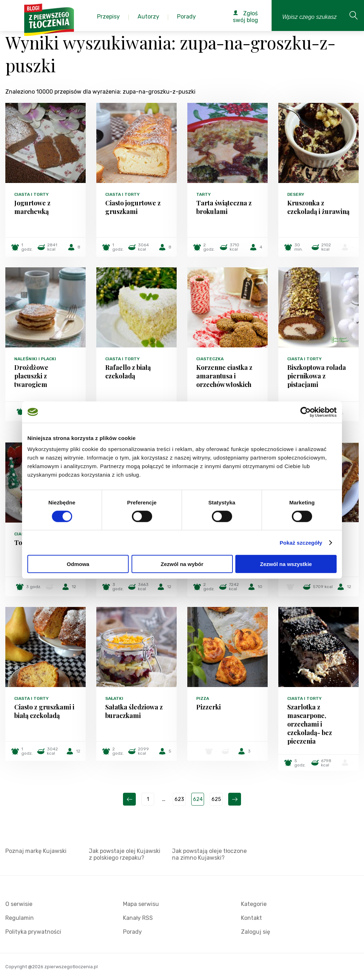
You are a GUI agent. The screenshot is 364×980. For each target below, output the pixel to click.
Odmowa (78, 564)
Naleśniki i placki (35, 359)
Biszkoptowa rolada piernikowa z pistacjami (317, 376)
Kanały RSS (138, 918)
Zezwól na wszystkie (286, 564)
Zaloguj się (256, 932)
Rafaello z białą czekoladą (128, 372)
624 (198, 799)
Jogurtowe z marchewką (32, 207)
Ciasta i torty (31, 194)
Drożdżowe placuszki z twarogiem (31, 376)
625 (216, 799)
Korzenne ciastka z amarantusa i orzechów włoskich (224, 376)
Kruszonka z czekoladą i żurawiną (318, 207)
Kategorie (254, 904)
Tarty (204, 194)
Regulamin (20, 918)
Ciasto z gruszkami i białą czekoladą (44, 711)
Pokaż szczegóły (301, 542)
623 (179, 799)
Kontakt (251, 918)
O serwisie (19, 904)
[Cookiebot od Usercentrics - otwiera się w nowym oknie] (306, 412)
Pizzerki (208, 707)
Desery (296, 194)
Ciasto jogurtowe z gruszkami (133, 207)
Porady (132, 932)
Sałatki (114, 698)
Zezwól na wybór (182, 564)
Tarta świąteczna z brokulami (224, 207)
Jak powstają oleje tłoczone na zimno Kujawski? (209, 854)
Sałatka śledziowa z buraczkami (134, 711)
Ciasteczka (210, 359)
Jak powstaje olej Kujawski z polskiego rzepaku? (125, 854)
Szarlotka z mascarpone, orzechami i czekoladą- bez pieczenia (310, 724)
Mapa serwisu (141, 904)
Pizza (203, 698)
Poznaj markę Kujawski (36, 851)
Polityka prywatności (33, 932)
